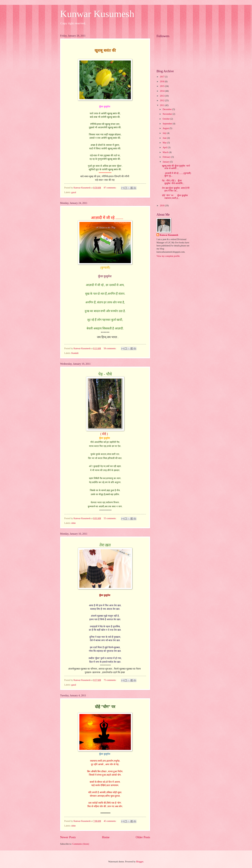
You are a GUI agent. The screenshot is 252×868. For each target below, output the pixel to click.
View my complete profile (168, 256)
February (167, 157)
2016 (162, 82)
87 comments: (110, 188)
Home (106, 837)
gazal (74, 192)
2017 (162, 77)
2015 (162, 86)
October (166, 119)
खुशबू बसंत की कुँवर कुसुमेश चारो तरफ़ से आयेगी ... (176, 167)
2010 (162, 206)
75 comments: (110, 680)
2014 (162, 91)
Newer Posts (68, 837)
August (166, 128)
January (166, 162)
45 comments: (110, 821)
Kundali (75, 353)
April (165, 147)
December (167, 109)
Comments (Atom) (81, 844)
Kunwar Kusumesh (97, 14)
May (165, 143)
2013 (162, 96)
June (165, 138)
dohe (74, 523)
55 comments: (110, 518)
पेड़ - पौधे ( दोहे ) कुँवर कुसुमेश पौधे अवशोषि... (173, 182)
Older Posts (143, 837)
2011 (162, 105)
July (165, 133)
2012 (162, 100)
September (168, 124)
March (166, 152)
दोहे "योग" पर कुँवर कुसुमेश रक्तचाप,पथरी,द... (175, 197)
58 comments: (110, 348)
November (168, 114)
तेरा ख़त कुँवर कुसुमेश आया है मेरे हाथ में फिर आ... (176, 189)
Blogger (140, 862)
